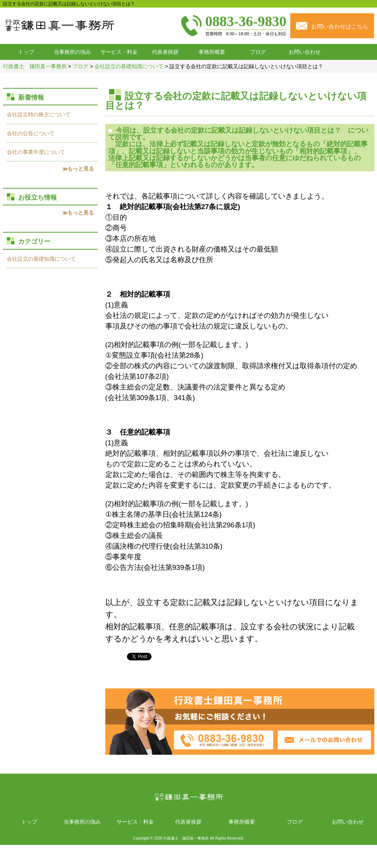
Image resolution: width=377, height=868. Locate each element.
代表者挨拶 (165, 52)
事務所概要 (212, 52)
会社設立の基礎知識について (41, 259)
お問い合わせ (305, 52)
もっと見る (81, 169)
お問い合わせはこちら (340, 26)
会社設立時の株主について (39, 114)
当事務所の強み (72, 52)
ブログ (258, 52)
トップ (26, 52)
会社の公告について (31, 133)
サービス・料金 (119, 52)
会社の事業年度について (36, 152)
